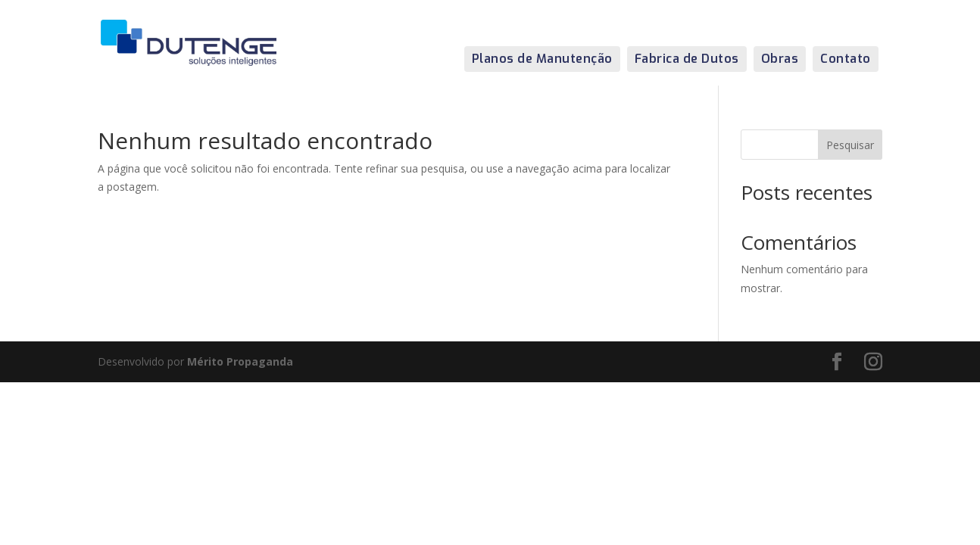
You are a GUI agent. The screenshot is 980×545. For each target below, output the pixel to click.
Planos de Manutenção (542, 59)
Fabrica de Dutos (687, 59)
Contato (846, 59)
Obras (780, 59)
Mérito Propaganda (240, 361)
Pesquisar (850, 145)
